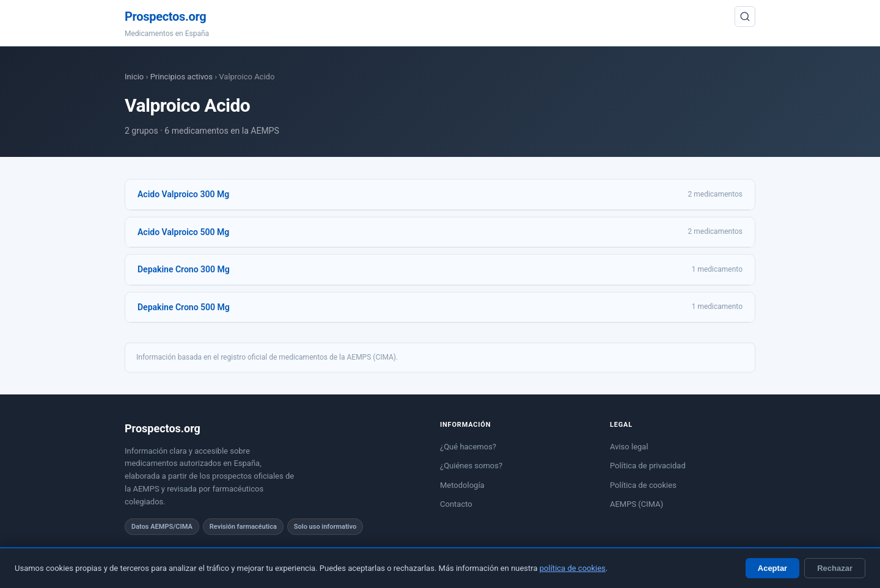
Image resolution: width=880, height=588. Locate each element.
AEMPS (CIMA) (636, 504)
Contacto (456, 504)
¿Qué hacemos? (468, 447)
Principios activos (182, 77)
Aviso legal (629, 447)
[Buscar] (745, 16)
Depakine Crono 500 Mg (184, 307)
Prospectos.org (165, 16)
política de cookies (573, 568)
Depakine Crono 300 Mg (184, 269)
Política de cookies (643, 485)
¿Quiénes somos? (471, 466)
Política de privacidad (648, 466)
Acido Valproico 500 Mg (183, 232)
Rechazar (835, 568)
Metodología (462, 485)
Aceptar (772, 568)
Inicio (134, 77)
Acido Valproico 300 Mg (183, 194)
